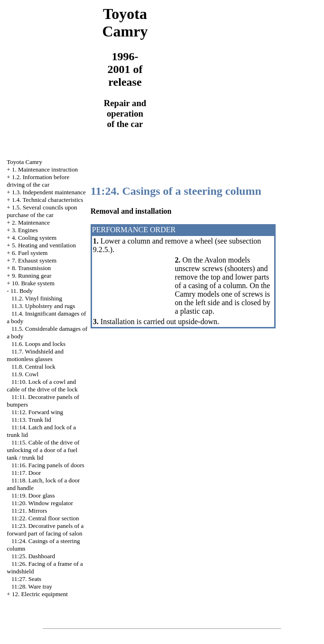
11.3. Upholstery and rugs (43, 306)
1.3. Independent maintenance (49, 192)
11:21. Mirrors (29, 511)
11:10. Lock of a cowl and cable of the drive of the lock (42, 385)
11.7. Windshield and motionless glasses (35, 355)
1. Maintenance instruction (45, 169)
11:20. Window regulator (42, 503)
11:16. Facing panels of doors (48, 465)
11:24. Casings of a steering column (176, 191)
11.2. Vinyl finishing (37, 298)
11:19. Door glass (33, 495)
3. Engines (25, 230)
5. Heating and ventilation (44, 245)
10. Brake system (33, 283)
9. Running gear (32, 276)
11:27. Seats (26, 579)
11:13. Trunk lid (31, 420)
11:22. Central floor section (45, 518)
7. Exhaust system (34, 260)
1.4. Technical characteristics (47, 200)
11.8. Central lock (33, 367)
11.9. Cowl (25, 374)
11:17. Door (26, 473)
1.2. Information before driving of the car (38, 181)
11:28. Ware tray (32, 586)
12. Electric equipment (40, 594)
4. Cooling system (34, 238)
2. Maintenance (31, 222)
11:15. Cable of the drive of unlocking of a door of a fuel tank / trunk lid (43, 450)
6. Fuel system (30, 253)
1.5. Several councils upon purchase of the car (42, 211)
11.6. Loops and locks (38, 344)
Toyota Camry (24, 162)
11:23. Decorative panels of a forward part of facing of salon (45, 530)
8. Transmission (31, 268)
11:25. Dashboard (33, 556)
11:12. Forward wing (37, 412)
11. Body (22, 291)
